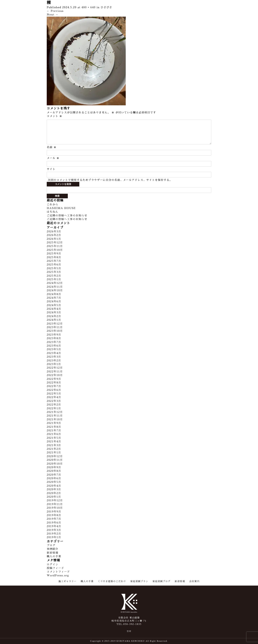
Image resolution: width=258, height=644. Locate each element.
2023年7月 (54, 342)
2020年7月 (54, 475)
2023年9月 (54, 335)
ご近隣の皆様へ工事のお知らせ (67, 216)
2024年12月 (55, 283)
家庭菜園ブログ (161, 581)
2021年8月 (54, 427)
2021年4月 (54, 442)
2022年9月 (54, 379)
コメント (54, 116)
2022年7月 (54, 386)
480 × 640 (89, 7)
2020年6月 (54, 478)
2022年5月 (54, 394)
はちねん (52, 212)
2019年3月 (54, 530)
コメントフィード (58, 572)
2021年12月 (55, 412)
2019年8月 (54, 515)
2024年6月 (54, 302)
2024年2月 (54, 316)
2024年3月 (54, 313)
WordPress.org (58, 576)
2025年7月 (54, 261)
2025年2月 (54, 276)
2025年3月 (54, 272)
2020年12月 (55, 456)
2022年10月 (55, 375)
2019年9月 (54, 512)
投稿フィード (55, 568)
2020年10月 (55, 464)
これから (52, 205)
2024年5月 (54, 305)
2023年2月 (54, 361)
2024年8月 (54, 294)
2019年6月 (54, 523)
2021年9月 (54, 423)
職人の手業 (54, 556)
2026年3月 (54, 232)
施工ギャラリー (68, 581)
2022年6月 (54, 390)
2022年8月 (54, 383)
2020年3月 (54, 489)
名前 (52, 147)
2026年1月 (54, 239)
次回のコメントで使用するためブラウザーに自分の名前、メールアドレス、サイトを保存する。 (110, 180)
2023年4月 (54, 353)
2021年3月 (54, 445)
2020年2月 (54, 493)
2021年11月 (55, 416)
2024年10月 (55, 290)
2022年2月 (54, 405)
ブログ (51, 545)
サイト (51, 169)
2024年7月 (54, 298)
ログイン (52, 565)
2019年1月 (54, 537)
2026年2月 (54, 235)
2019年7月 (54, 519)
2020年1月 (54, 497)
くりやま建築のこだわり (112, 581)
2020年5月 (54, 482)
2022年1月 (54, 408)
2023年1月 (54, 364)
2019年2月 (54, 534)
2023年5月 (54, 349)
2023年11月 (55, 327)
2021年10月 (55, 420)
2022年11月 (55, 372)
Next (52, 15)
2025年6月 (54, 265)
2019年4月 (54, 526)
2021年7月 (54, 431)
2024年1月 (54, 320)
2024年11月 (55, 287)
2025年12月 (55, 243)
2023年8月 (54, 338)
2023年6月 (54, 346)
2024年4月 (54, 309)
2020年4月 (54, 486)
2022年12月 (55, 368)
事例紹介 (52, 549)
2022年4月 (54, 397)
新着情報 (52, 553)
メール (53, 158)
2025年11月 (55, 246)
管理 (129, 631)
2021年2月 (54, 449)
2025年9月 (54, 254)
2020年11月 (55, 460)
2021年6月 (54, 434)
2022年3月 (54, 401)
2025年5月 (54, 268)
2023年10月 (55, 331)
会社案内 (194, 581)
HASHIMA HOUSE (61, 208)
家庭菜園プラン (139, 581)
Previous (55, 11)
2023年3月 (54, 357)
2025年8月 (54, 257)
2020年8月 (54, 471)
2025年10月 (55, 250)
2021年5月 (54, 438)
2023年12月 (55, 324)
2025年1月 (54, 279)
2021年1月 (54, 453)
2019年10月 (55, 508)
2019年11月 (55, 504)
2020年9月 (54, 467)
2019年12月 (55, 500)
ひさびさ (106, 7)
